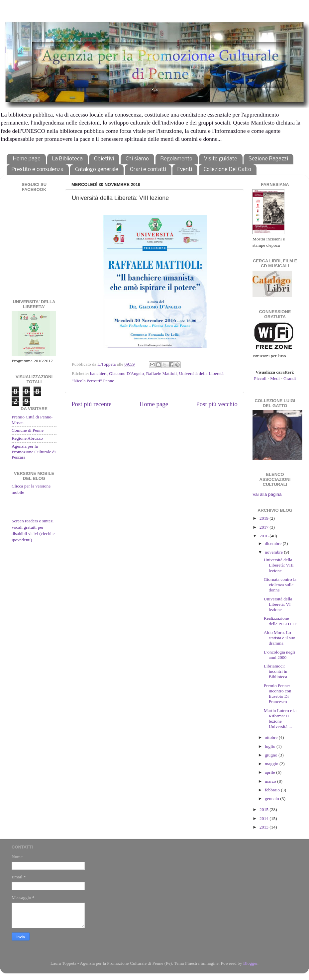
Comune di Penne (28, 430)
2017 (264, 527)
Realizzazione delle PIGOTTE (281, 621)
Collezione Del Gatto (227, 170)
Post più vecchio (217, 404)
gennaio (272, 799)
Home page (27, 159)
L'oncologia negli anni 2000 (279, 655)
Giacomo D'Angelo (126, 373)
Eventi (185, 170)
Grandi (290, 378)
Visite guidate (221, 159)
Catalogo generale (97, 170)
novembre (274, 552)
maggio (272, 764)
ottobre (272, 737)
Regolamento (176, 159)
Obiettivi (104, 159)
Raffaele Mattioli (161, 373)
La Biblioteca (67, 159)
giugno (272, 755)
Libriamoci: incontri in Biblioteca (276, 671)
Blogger (250, 963)
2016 (264, 536)
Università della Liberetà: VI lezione (278, 604)
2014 (264, 818)
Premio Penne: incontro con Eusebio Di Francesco (278, 694)
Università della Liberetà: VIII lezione (279, 565)
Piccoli (260, 378)
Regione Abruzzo (27, 438)
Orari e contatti (148, 170)
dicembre (274, 543)
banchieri (98, 373)
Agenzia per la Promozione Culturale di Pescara (34, 451)
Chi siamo (137, 159)
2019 (264, 518)
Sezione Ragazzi (268, 159)
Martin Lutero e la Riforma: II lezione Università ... (280, 719)
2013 (264, 827)
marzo (271, 781)
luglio (271, 746)
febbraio (273, 790)
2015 (264, 809)
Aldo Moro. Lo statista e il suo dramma (280, 638)
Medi (275, 378)
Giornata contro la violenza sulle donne (280, 585)
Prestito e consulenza (38, 170)
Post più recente (92, 404)
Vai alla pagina (267, 494)
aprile (270, 772)
